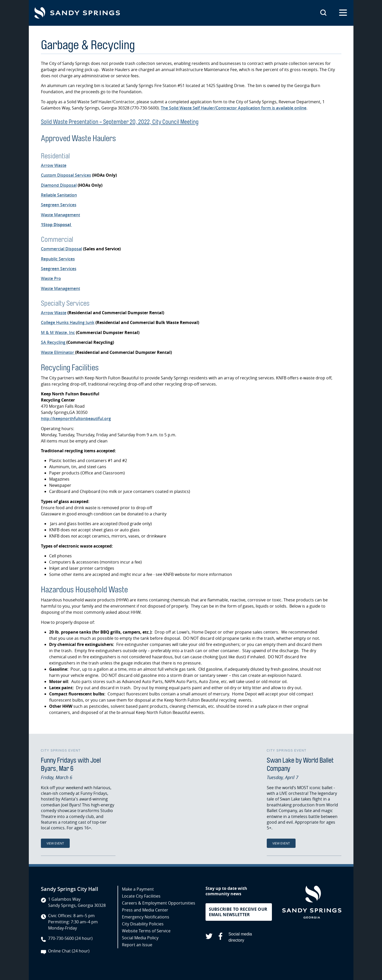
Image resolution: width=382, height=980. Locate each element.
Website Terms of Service (146, 931)
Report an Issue (137, 945)
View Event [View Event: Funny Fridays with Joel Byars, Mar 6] (55, 843)
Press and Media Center (145, 910)
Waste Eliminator (58, 352)
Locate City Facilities (141, 896)
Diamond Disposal (59, 185)
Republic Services (58, 259)
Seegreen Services (59, 205)
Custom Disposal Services (66, 175)
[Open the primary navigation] (343, 13)
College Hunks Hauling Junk (68, 322)
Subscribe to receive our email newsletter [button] (238, 912)
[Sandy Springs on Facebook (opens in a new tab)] (220, 937)
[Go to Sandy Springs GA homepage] (77, 13)
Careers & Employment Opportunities (159, 903)
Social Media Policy (140, 938)
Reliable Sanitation (59, 195)
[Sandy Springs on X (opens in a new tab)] (209, 937)
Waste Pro (51, 278)
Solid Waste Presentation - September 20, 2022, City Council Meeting (120, 122)
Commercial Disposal (61, 249)
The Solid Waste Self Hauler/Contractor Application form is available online (234, 108)
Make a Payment (138, 889)
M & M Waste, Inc (58, 333)
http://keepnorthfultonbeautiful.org (76, 419)
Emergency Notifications (146, 917)
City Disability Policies (143, 924)
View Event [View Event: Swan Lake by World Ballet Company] (281, 843)
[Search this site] (323, 13)
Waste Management (60, 215)
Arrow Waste (54, 165)
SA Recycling (54, 342)
